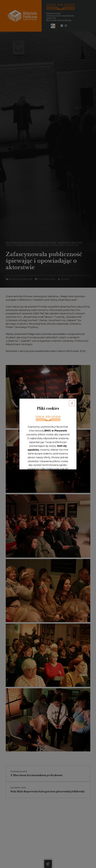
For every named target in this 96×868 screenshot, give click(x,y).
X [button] (72, 403)
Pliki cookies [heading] (48, 408)
